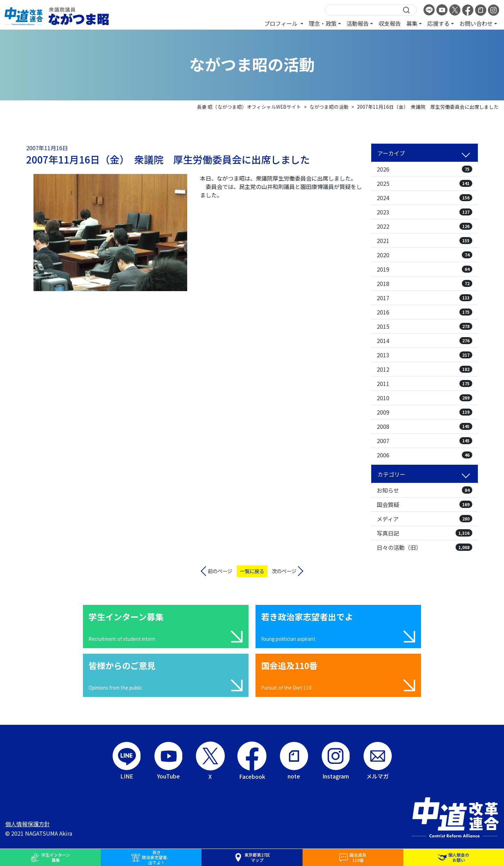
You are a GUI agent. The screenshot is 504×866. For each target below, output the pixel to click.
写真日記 (425, 533)
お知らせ (425, 490)
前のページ (220, 571)
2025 (425, 183)
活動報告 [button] (358, 23)
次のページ (284, 571)
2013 (425, 355)
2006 (425, 455)
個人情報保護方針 (28, 824)
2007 (425, 441)
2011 (425, 383)
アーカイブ (391, 153)
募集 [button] (412, 23)
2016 (425, 312)
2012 (425, 369)
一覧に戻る (252, 571)
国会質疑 (425, 504)
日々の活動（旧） (425, 547)
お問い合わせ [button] (476, 23)
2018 (425, 283)
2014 (425, 341)
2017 (425, 298)
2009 (425, 412)
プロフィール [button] (282, 23)
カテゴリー (391, 474)
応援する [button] (438, 23)
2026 (425, 169)
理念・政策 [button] (323, 23)
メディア (425, 519)
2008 (425, 426)
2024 (425, 198)
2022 (425, 226)
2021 (425, 241)
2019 (425, 269)
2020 (425, 255)
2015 (425, 326)
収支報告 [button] (390, 23)
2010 (425, 398)
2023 (425, 212)
